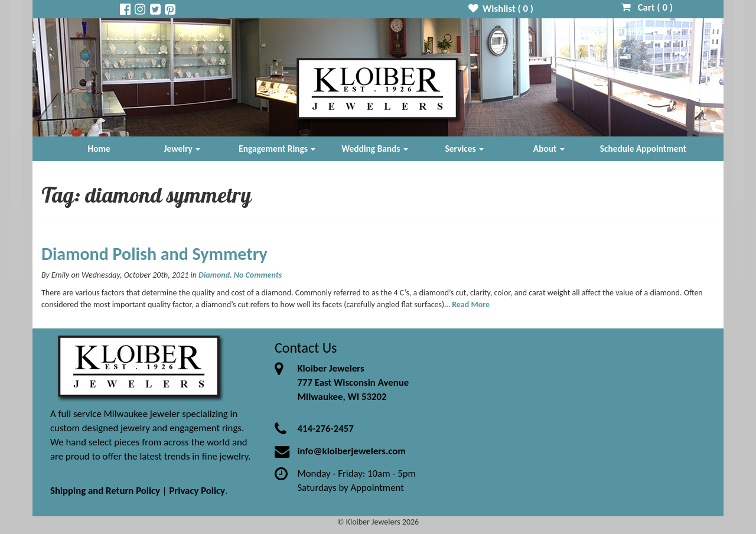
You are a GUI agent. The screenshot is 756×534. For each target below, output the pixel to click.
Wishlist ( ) (501, 9)
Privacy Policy (197, 491)
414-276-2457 (325, 429)
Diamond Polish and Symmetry (154, 254)
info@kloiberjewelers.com (351, 451)
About (549, 149)
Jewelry (182, 149)
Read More (471, 305)
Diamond (214, 275)
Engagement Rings (277, 149)
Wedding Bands (375, 149)
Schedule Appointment (643, 149)
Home (99, 149)
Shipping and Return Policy (105, 491)
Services (465, 149)
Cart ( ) (647, 7)
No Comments (258, 275)
